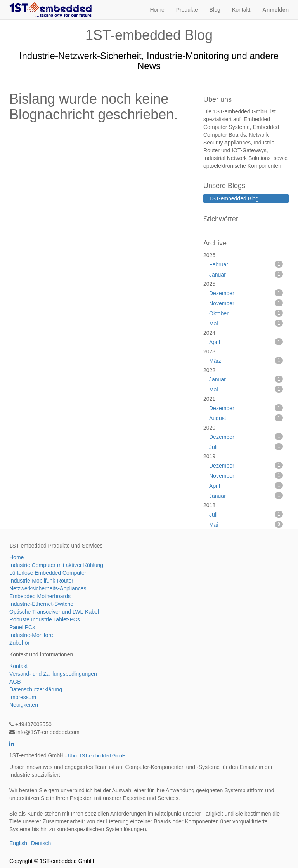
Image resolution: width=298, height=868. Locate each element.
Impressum (23, 697)
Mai (246, 323)
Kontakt (18, 666)
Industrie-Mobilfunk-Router (41, 581)
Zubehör (19, 643)
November (246, 303)
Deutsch (41, 843)
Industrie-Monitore (31, 635)
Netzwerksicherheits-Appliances (48, 588)
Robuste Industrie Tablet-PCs (45, 619)
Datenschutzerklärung (36, 689)
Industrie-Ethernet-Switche (41, 604)
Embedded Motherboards (40, 596)
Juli (246, 447)
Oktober (246, 313)
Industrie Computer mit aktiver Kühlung (56, 565)
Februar (246, 264)
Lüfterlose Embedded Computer (48, 573)
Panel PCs (22, 627)
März (246, 360)
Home (16, 557)
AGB (15, 682)
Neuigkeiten (24, 705)
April (246, 342)
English (18, 843)
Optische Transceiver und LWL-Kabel (54, 612)
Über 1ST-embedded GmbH (97, 756)
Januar (246, 274)
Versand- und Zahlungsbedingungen (53, 674)
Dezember (246, 293)
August (246, 418)
